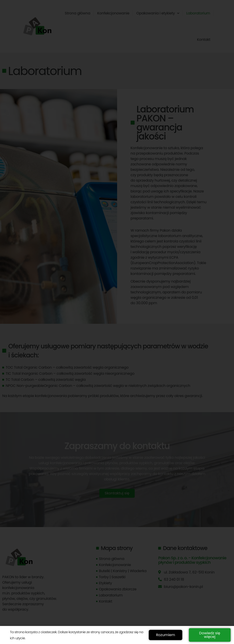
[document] (117, 322)
